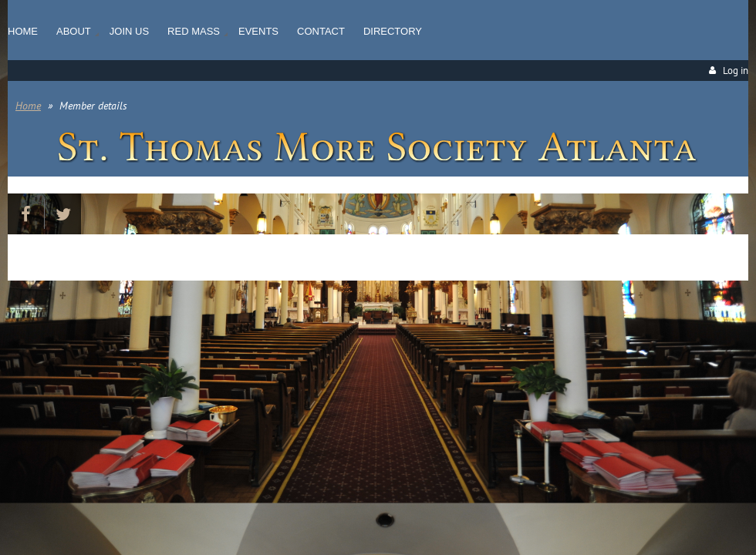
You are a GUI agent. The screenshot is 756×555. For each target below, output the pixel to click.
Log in (736, 71)
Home (28, 106)
